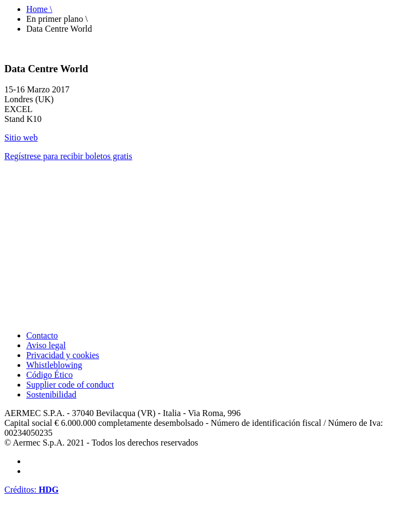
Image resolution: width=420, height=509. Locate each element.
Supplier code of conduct (70, 385)
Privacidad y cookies (63, 355)
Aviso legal (46, 345)
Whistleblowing (54, 365)
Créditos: (31, 490)
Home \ (39, 9)
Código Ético (49, 375)
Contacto (42, 335)
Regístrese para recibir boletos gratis (68, 156)
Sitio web (21, 138)
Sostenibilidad (51, 394)
